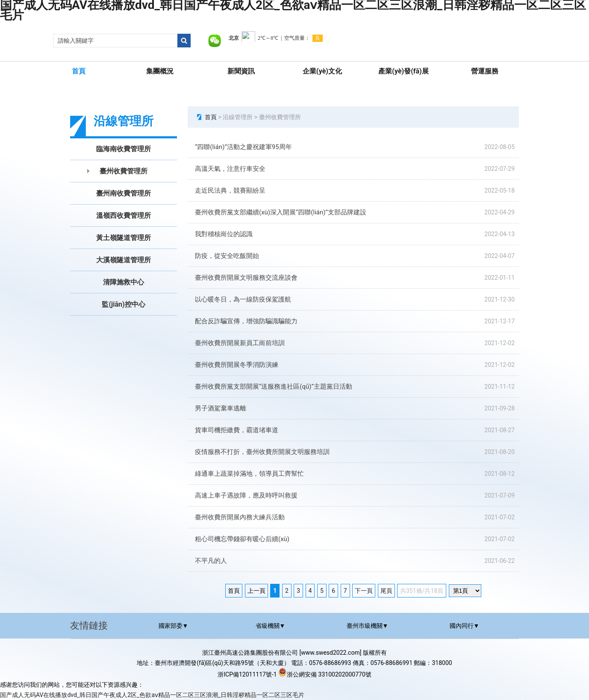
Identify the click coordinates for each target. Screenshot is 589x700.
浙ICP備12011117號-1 (247, 674)
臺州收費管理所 (124, 171)
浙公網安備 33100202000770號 (325, 674)
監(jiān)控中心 (123, 304)
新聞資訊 (241, 71)
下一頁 (364, 591)
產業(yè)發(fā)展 (403, 71)
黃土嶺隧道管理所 (124, 238)
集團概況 (160, 71)
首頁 (79, 71)
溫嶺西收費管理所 (124, 215)
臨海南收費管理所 (124, 149)
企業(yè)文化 (322, 71)
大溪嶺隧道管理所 (124, 260)
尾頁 (386, 591)
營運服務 (485, 71)
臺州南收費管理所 (124, 193)
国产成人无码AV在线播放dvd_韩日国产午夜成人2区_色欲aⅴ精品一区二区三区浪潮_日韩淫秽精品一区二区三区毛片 (152, 695)
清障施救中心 (124, 282)
